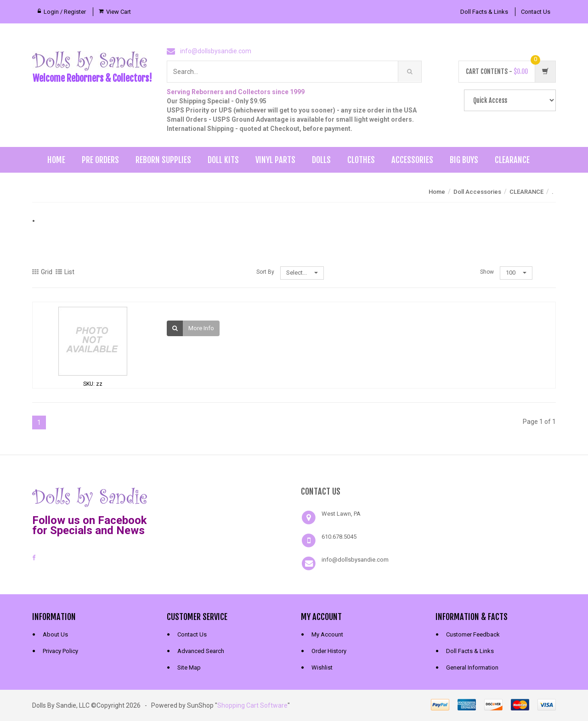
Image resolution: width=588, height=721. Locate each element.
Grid (42, 272)
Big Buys (464, 160)
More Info (201, 328)
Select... (302, 273)
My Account (327, 634)
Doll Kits (223, 160)
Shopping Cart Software (252, 705)
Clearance (512, 160)
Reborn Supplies (163, 160)
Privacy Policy (60, 651)
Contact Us (536, 12)
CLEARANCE (526, 192)
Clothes (361, 160)
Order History (329, 651)
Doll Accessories (477, 192)
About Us (55, 634)
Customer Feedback (473, 634)
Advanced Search (201, 651)
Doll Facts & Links (484, 12)
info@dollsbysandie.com (216, 51)
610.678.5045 (339, 537)
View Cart (119, 12)
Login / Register (65, 12)
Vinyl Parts (275, 160)
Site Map (189, 667)
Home (56, 160)
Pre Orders (100, 160)
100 (516, 273)
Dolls (321, 160)
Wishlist (322, 667)
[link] (227, 496)
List (65, 272)
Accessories (412, 160)
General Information (472, 667)
